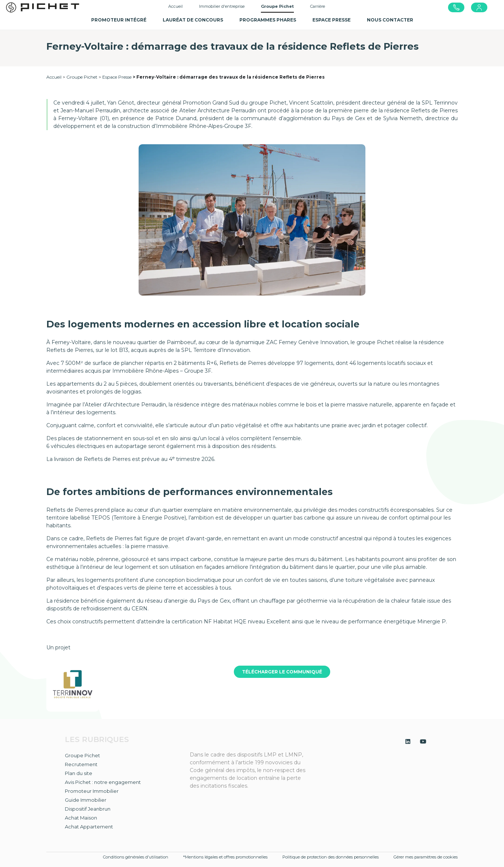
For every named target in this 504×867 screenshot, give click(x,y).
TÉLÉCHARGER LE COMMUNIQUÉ (282, 672)
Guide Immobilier (86, 800)
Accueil (175, 6)
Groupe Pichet (82, 77)
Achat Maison (81, 818)
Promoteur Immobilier (92, 791)
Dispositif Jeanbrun (88, 809)
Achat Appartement (89, 827)
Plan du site (79, 773)
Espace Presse (117, 77)
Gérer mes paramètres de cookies (426, 857)
